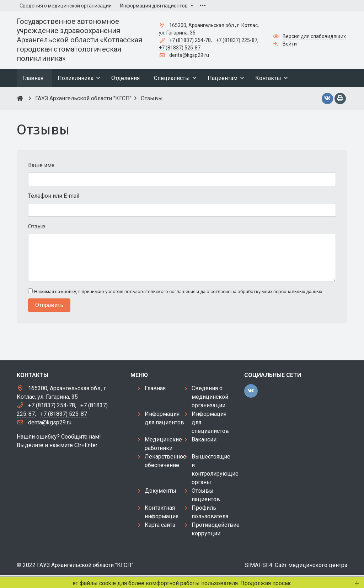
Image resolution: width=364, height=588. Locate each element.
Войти (290, 44)
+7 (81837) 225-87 (237, 40)
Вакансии (204, 439)
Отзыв (37, 226)
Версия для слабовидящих (314, 36)
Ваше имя (41, 165)
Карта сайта (160, 525)
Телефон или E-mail (54, 196)
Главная (155, 388)
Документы (160, 491)
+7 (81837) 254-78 (190, 40)
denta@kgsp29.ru (189, 55)
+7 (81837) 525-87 (180, 48)
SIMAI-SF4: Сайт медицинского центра (296, 565)
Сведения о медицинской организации (210, 397)
